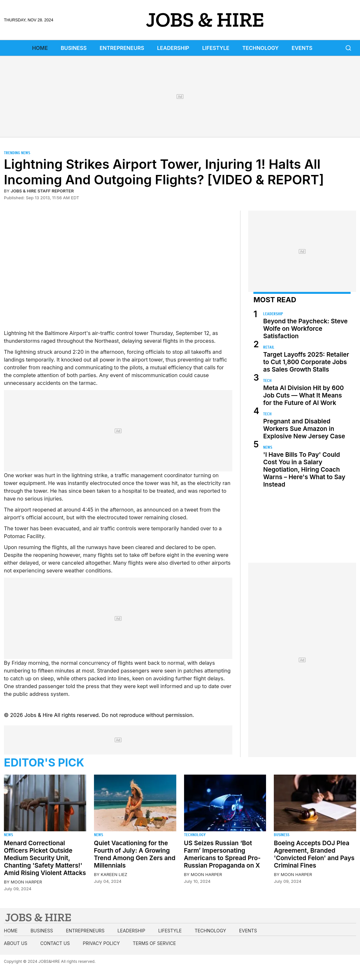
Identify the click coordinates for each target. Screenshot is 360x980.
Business (74, 48)
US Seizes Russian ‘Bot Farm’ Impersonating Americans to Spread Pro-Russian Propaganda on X (222, 854)
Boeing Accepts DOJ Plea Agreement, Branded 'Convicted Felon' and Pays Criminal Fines (314, 854)
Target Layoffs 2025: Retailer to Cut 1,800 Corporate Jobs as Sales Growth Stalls (306, 362)
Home (40, 48)
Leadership (173, 48)
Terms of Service (154, 943)
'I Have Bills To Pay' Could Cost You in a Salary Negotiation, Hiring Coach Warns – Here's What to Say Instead (304, 470)
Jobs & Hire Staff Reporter (42, 191)
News (268, 447)
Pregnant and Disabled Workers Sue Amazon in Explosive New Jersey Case (304, 429)
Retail (269, 347)
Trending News (17, 153)
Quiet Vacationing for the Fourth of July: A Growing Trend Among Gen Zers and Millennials (135, 854)
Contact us (55, 943)
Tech (267, 380)
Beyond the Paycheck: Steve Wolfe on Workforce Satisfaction (305, 329)
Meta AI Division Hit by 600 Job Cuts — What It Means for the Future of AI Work (303, 395)
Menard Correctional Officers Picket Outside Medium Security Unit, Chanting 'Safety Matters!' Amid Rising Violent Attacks (45, 858)
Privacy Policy (101, 943)
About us (16, 943)
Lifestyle (216, 48)
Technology (261, 48)
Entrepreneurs (122, 48)
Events (302, 48)
